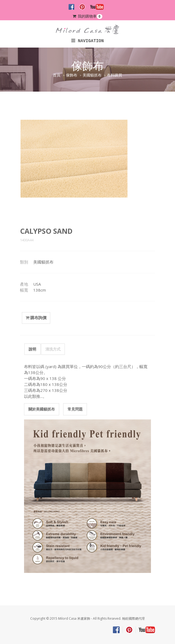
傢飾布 (72, 75)
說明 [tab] (32, 349)
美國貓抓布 (92, 75)
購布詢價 (36, 318)
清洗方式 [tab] (53, 349)
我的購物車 (87, 16)
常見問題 (75, 409)
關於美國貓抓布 (42, 409)
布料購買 (115, 75)
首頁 (57, 75)
